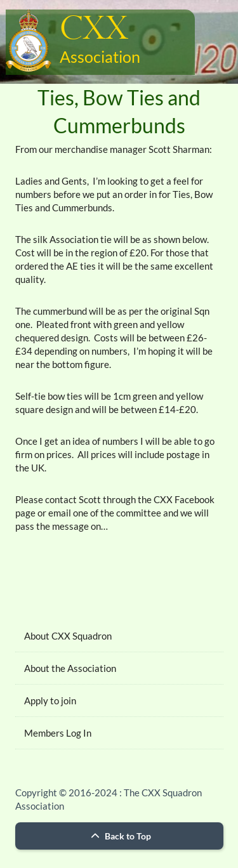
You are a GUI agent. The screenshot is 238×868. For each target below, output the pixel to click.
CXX (94, 30)
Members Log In (58, 733)
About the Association (70, 668)
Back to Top (119, 836)
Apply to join (50, 700)
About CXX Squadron (68, 636)
